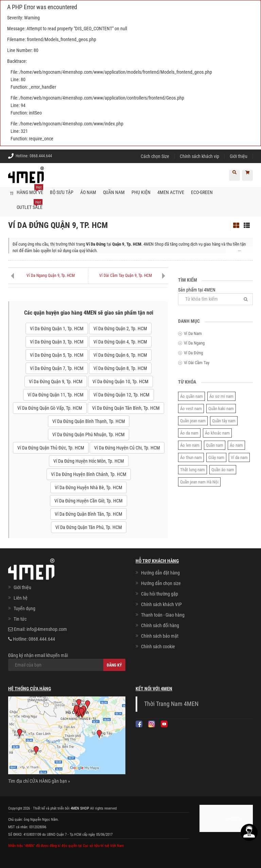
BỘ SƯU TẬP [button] (62, 192)
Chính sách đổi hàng (160, 625)
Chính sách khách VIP (161, 604)
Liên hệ (21, 598)
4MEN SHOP (80, 808)
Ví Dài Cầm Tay (197, 362)
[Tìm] (246, 299)
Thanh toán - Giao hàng (163, 615)
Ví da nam (239, 457)
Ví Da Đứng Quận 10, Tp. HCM (120, 382)
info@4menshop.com (47, 629)
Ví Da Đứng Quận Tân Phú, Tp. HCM (89, 527)
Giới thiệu (239, 156)
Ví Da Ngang (194, 343)
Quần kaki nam (221, 408)
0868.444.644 (41, 156)
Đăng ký (114, 665)
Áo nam (236, 445)
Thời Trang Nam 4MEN (171, 704)
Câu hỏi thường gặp (160, 594)
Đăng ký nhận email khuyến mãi (67, 662)
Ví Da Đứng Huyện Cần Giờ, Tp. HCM (89, 501)
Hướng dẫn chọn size (161, 583)
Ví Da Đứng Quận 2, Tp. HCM (120, 329)
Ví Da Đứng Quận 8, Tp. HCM (120, 368)
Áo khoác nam (217, 433)
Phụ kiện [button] (141, 192)
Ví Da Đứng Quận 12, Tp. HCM (121, 395)
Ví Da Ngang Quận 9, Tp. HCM (51, 276)
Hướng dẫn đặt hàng (160, 573)
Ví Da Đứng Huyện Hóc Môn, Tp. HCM (89, 461)
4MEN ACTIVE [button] (171, 192)
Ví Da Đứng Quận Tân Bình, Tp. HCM (126, 408)
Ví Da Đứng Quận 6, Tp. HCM (120, 355)
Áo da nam (189, 433)
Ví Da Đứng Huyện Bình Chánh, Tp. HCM (89, 474)
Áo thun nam (191, 457)
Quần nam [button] (114, 192)
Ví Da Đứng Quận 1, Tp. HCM (57, 329)
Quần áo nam (223, 469)
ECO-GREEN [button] (202, 192)
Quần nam (215, 445)
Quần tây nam (224, 420)
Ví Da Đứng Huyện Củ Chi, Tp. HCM (127, 448)
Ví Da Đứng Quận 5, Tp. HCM (57, 355)
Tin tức (20, 619)
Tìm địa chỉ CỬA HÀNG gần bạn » (39, 781)
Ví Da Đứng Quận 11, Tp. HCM (56, 395)
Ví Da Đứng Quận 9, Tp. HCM (56, 382)
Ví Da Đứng (193, 353)
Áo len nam (190, 445)
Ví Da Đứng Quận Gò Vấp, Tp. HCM (50, 408)
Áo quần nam (192, 396)
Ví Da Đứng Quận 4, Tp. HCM (120, 342)
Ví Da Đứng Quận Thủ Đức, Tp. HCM (51, 448)
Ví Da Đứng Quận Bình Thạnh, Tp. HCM (89, 421)
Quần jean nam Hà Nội (199, 482)
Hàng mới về (30, 190)
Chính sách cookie (158, 646)
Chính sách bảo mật (160, 636)
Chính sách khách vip (199, 156)
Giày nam (216, 457)
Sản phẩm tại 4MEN (215, 296)
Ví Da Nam (193, 333)
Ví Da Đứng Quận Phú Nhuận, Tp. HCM (89, 435)
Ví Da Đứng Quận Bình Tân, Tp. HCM (89, 514)
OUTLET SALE (30, 205)
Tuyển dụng (24, 608)
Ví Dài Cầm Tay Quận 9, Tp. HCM (126, 276)
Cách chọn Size (155, 156)
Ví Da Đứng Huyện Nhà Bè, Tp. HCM (89, 488)
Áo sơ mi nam (221, 396)
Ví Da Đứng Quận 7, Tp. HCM (57, 368)
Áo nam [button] (88, 192)
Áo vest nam (191, 408)
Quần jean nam (193, 420)
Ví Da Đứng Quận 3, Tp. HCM (57, 342)
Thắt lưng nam (193, 469)
